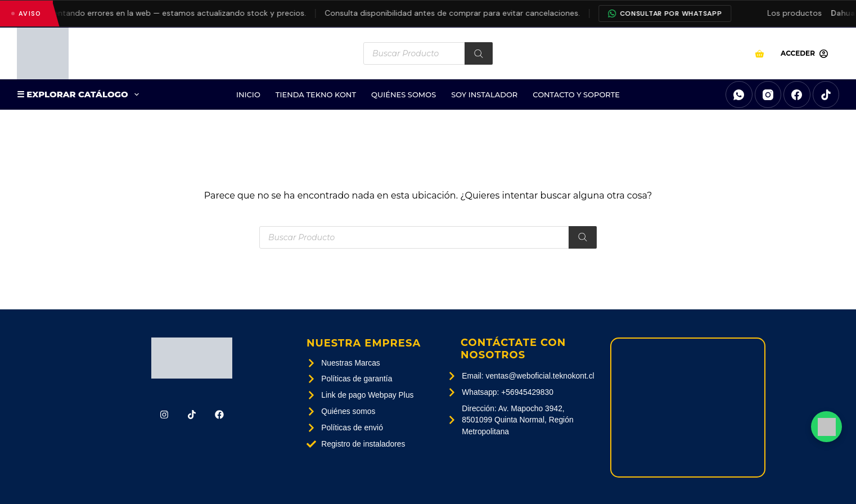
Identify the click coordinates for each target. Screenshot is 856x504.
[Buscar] (479, 53)
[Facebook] (797, 94)
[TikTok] (826, 94)
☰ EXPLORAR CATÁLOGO (80, 94)
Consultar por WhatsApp (672, 13)
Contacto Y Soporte (576, 94)
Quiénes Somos (404, 94)
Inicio (248, 94)
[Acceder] (804, 53)
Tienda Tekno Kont (316, 94)
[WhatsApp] (739, 94)
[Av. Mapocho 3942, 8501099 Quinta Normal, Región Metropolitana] (688, 408)
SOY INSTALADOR (484, 94)
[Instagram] (768, 94)
